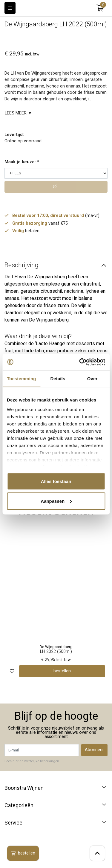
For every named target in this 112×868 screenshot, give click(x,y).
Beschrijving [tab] (22, 265)
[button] (100, 8)
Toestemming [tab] (22, 379)
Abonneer (94, 750)
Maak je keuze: (22, 162)
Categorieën (19, 805)
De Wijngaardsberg (56, 647)
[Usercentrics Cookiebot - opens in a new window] (80, 362)
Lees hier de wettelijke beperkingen (32, 761)
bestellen (23, 853)
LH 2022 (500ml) (56, 652)
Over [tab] (92, 379)
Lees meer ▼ (18, 113)
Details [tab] (58, 379)
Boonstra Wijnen (24, 788)
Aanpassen (56, 501)
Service (13, 823)
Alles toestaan (56, 481)
